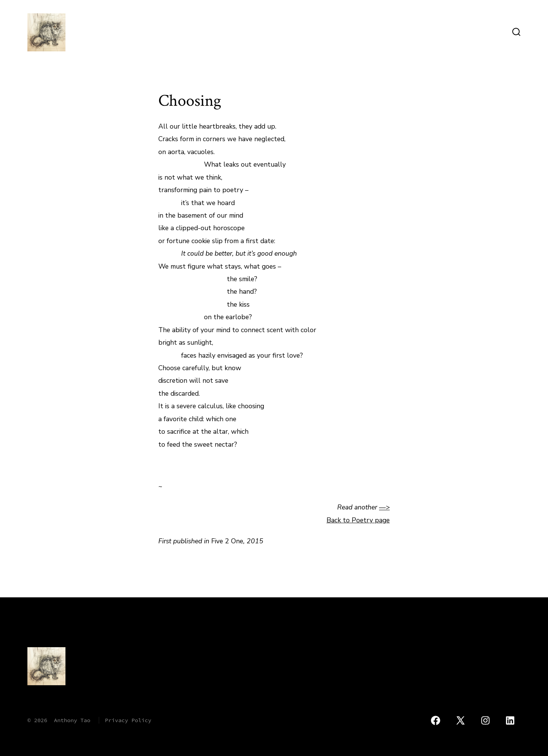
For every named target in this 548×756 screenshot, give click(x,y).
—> (384, 507)
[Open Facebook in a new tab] (436, 721)
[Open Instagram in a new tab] (485, 721)
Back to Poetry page (358, 520)
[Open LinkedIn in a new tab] (510, 721)
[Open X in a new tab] (460, 721)
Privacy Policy (128, 720)
